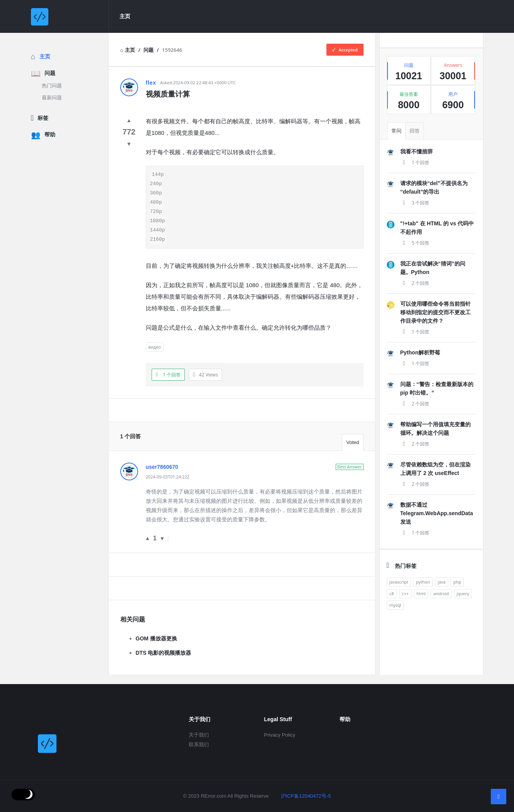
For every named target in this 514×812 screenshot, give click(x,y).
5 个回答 (415, 243)
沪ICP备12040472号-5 (301, 796)
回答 (415, 131)
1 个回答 (415, 163)
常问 (396, 131)
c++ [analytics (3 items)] (405, 593)
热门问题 (52, 86)
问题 (50, 73)
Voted (353, 452)
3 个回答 (415, 203)
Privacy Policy (280, 735)
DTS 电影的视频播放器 (164, 662)
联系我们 (199, 745)
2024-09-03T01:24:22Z (168, 486)
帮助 (50, 134)
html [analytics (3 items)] (421, 593)
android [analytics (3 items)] (441, 593)
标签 (43, 118)
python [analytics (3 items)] (423, 582)
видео (155, 356)
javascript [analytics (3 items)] (399, 582)
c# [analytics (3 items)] (392, 593)
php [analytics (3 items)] (457, 582)
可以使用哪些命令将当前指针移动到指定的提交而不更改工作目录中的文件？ (435, 312)
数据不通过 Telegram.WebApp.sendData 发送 (437, 513)
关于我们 (199, 735)
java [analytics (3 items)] (442, 582)
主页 (125, 16)
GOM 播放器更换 (156, 648)
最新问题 (52, 98)
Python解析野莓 (420, 352)
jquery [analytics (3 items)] (463, 593)
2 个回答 (415, 283)
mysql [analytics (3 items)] (395, 605)
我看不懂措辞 (417, 152)
